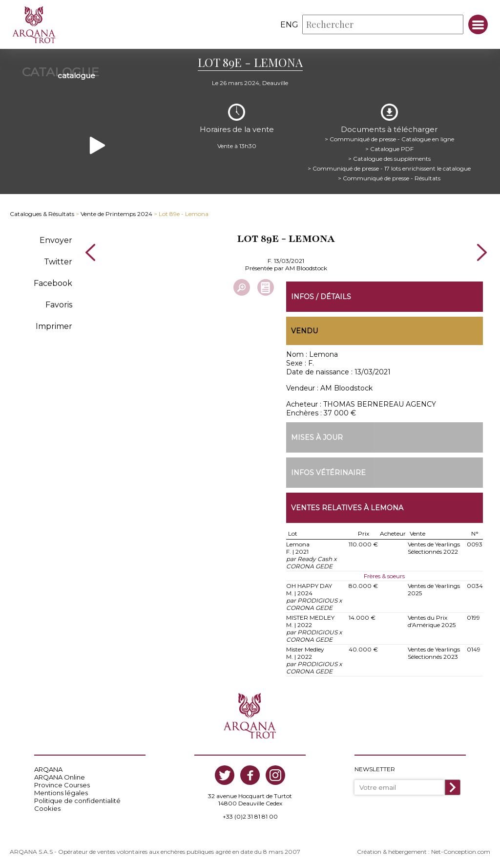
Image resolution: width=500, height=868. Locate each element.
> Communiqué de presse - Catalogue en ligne (389, 139)
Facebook (53, 283)
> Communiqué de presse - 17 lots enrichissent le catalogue (389, 168)
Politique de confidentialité (77, 801)
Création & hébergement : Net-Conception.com (424, 852)
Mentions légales (61, 793)
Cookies (47, 808)
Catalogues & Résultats (42, 214)
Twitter (58, 262)
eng (289, 25)
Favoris (59, 305)
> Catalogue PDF (389, 149)
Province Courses (62, 785)
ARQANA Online (60, 777)
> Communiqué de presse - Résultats (389, 178)
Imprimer (54, 326)
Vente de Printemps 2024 (116, 214)
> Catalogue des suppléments (389, 159)
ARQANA (48, 769)
